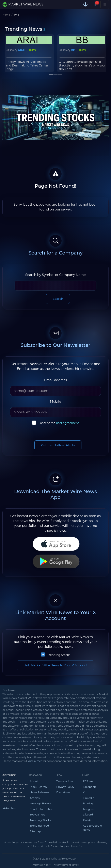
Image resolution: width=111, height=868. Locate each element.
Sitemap (35, 831)
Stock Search (38, 787)
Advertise (9, 808)
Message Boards (41, 803)
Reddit (87, 820)
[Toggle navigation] (105, 4)
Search (58, 299)
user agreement (68, 423)
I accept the (59, 423)
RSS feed (89, 781)
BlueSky (88, 803)
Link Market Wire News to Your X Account (56, 665)
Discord (88, 814)
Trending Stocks (59, 655)
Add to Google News (92, 828)
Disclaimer (63, 792)
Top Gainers (38, 814)
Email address (56, 380)
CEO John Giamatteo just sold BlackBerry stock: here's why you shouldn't (82, 65)
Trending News (25, 29)
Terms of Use (65, 781)
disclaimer (35, 761)
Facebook (89, 787)
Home (6, 15)
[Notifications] (95, 4)
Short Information (42, 809)
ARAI (22, 50)
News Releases (39, 792)
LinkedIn (89, 798)
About (34, 781)
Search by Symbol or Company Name (55, 275)
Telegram (89, 809)
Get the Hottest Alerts (58, 445)
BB (73, 50)
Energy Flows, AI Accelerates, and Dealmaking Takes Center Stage (27, 65)
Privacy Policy (65, 787)
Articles (35, 798)
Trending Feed (39, 826)
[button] (85, 4)
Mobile (55, 401)
